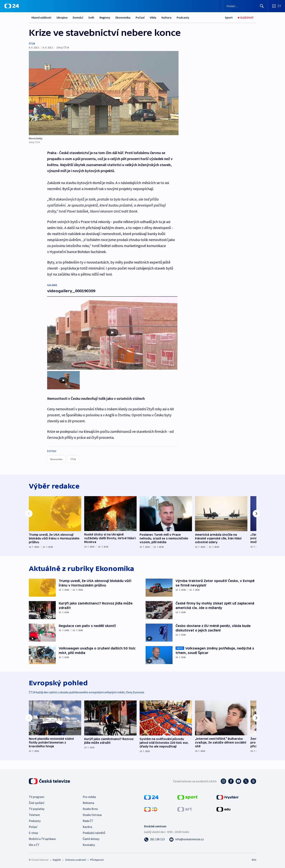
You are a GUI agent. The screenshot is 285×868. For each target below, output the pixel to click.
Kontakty (89, 845)
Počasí (140, 17)
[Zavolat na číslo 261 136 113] (154, 839)
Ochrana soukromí (76, 860)
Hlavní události (41, 17)
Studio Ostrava (92, 815)
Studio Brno (90, 809)
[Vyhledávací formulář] (245, 6)
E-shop (33, 833)
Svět (91, 17)
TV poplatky (37, 809)
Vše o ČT (34, 845)
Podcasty (183, 17)
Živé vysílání (36, 803)
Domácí (78, 17)
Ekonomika (123, 17)
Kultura (166, 17)
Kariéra (87, 827)
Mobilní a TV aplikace (42, 839)
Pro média (89, 797)
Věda (153, 17)
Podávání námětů (94, 833)
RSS (254, 860)
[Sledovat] (246, 18)
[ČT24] (12, 6)
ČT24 (32, 43)
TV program (36, 797)
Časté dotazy (91, 839)
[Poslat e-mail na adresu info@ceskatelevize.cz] (186, 839)
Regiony (105, 17)
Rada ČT (88, 821)
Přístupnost (97, 860)
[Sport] (229, 18)
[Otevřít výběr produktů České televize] (276, 6)
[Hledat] (262, 6)
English (57, 860)
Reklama (88, 803)
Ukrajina (62, 17)
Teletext (34, 815)
